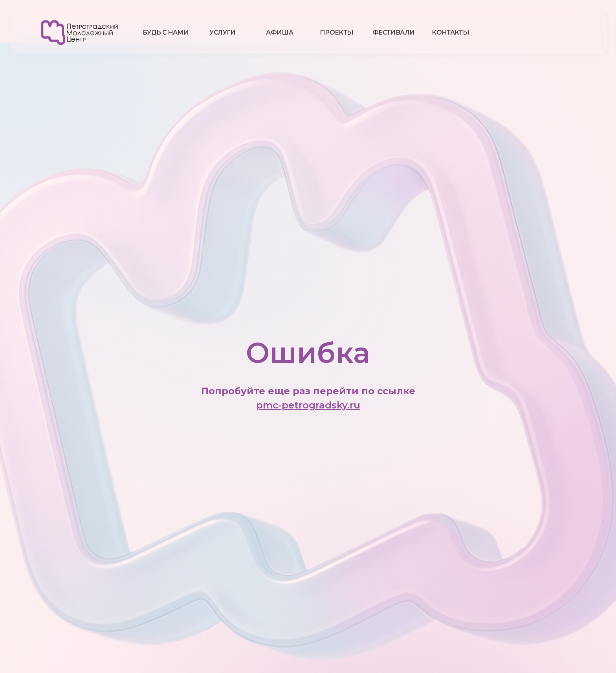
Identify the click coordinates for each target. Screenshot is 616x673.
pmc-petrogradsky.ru (308, 405)
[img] (80, 32)
